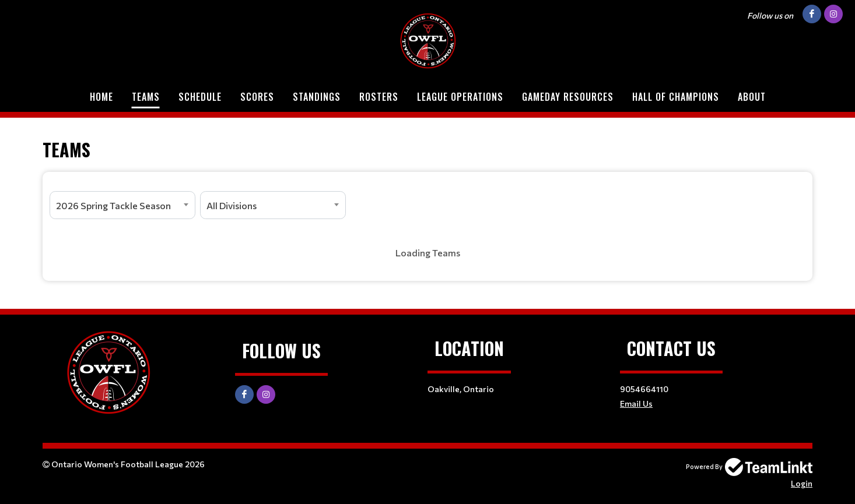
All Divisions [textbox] (232, 205)
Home (101, 97)
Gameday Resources (568, 97)
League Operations (460, 97)
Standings (317, 97)
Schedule (200, 97)
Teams (146, 97)
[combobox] (122, 205)
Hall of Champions (676, 97)
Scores (257, 97)
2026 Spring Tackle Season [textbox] (113, 205)
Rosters (379, 97)
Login (802, 483)
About (752, 97)
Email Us (636, 403)
